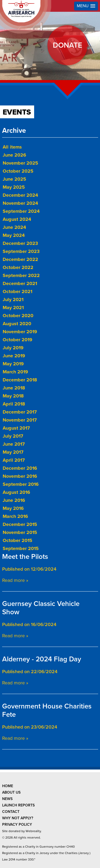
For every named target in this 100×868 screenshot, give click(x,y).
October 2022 (18, 267)
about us (11, 792)
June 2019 (14, 356)
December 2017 (20, 412)
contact (11, 812)
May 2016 (13, 508)
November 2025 (20, 163)
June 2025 (14, 179)
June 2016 (14, 500)
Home (8, 786)
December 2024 (20, 195)
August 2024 (17, 219)
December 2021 (20, 283)
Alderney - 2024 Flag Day (42, 659)
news (7, 799)
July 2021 (13, 300)
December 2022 (20, 259)
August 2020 (17, 324)
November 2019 (20, 332)
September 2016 (21, 484)
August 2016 (16, 492)
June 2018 (14, 388)
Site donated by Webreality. (22, 831)
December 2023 (20, 243)
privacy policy (17, 825)
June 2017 (14, 444)
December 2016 (20, 468)
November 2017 (20, 420)
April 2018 (14, 404)
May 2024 (14, 235)
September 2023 (21, 251)
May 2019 (13, 364)
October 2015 (17, 540)
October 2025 (18, 171)
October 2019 (17, 340)
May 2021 (13, 308)
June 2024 (14, 227)
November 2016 (20, 476)
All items (12, 147)
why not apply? (18, 818)
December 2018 (20, 380)
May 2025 (14, 187)
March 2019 (15, 372)
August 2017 (16, 428)
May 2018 (13, 396)
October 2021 (17, 291)
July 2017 (13, 436)
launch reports (18, 805)
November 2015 (20, 532)
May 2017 (13, 452)
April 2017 (14, 460)
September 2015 (21, 548)
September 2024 (21, 211)
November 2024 (20, 203)
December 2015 (20, 524)
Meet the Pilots (25, 557)
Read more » (15, 580)
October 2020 (18, 316)
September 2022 (21, 275)
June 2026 (14, 155)
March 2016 (15, 516)
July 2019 (13, 348)
